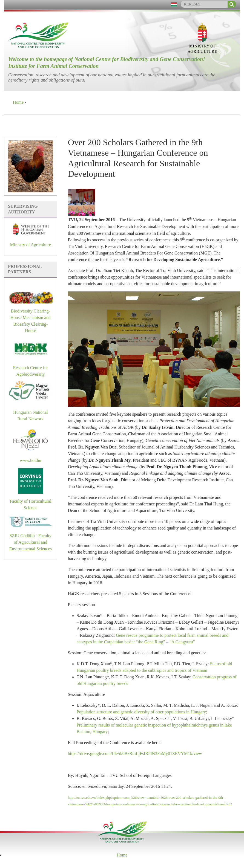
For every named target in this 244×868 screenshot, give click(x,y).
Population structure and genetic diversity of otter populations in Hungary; (142, 712)
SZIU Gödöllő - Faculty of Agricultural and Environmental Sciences (31, 542)
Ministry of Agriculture (31, 245)
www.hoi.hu (30, 460)
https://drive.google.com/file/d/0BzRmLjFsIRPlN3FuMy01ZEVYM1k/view (135, 753)
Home (18, 102)
